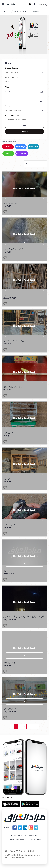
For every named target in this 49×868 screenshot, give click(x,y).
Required (33, 147)
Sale (8, 147)
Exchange (21, 147)
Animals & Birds (22, 12)
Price (7, 87)
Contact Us (33, 836)
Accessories (22, 153)
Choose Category (12, 68)
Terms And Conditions (18, 840)
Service (8, 153)
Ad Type (8, 106)
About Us (22, 836)
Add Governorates (12, 115)
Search (24, 132)
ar (25, 196)
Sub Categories (11, 78)
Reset (24, 126)
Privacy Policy (35, 840)
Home (7, 12)
